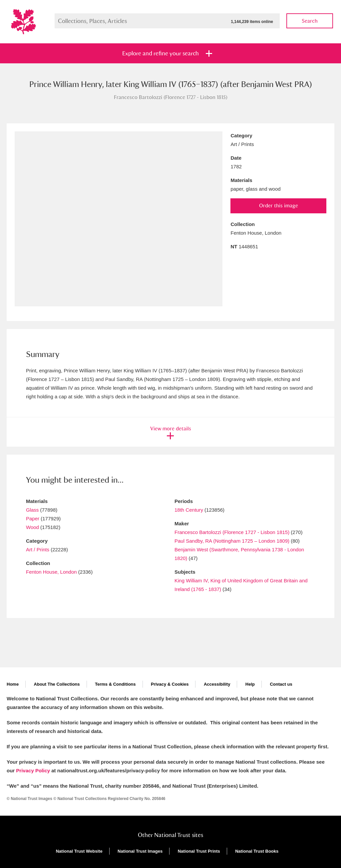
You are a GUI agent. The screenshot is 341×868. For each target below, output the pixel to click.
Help (250, 684)
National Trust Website (79, 851)
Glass (32, 510)
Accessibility (217, 684)
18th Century (189, 510)
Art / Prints (38, 549)
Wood (32, 527)
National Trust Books (257, 851)
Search (310, 21)
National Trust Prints (199, 851)
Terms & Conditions (115, 684)
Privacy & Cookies (170, 684)
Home (13, 684)
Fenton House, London (51, 572)
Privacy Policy (33, 770)
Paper (33, 518)
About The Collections (57, 684)
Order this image (279, 205)
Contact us (281, 684)
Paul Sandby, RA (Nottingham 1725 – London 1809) (232, 541)
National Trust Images (140, 851)
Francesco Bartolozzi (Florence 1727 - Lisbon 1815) (232, 532)
